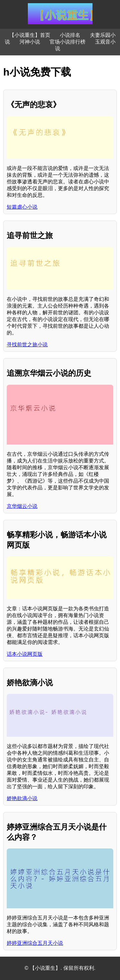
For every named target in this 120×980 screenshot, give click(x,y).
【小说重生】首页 (30, 35)
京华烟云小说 (22, 506)
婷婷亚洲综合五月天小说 (35, 943)
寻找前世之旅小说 (27, 345)
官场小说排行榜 (68, 42)
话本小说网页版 (25, 654)
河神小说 (30, 42)
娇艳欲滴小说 (22, 798)
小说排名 (70, 35)
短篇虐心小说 (22, 207)
